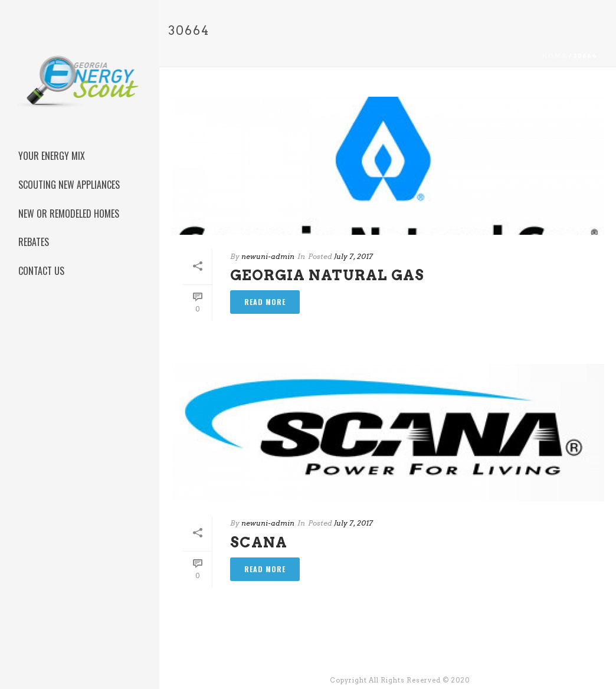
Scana (259, 542)
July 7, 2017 (353, 256)
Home (554, 55)
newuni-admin (268, 256)
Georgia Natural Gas (327, 275)
